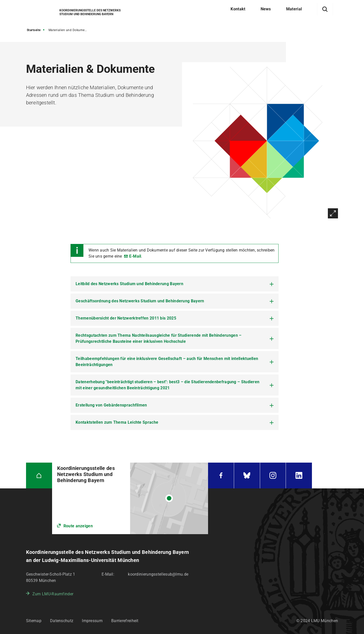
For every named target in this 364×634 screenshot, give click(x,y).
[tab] (175, 284)
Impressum (92, 621)
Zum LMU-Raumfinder (53, 594)
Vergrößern (333, 213)
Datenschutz (62, 621)
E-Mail (135, 256)
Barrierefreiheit (125, 621)
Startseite (34, 30)
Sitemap (34, 621)
